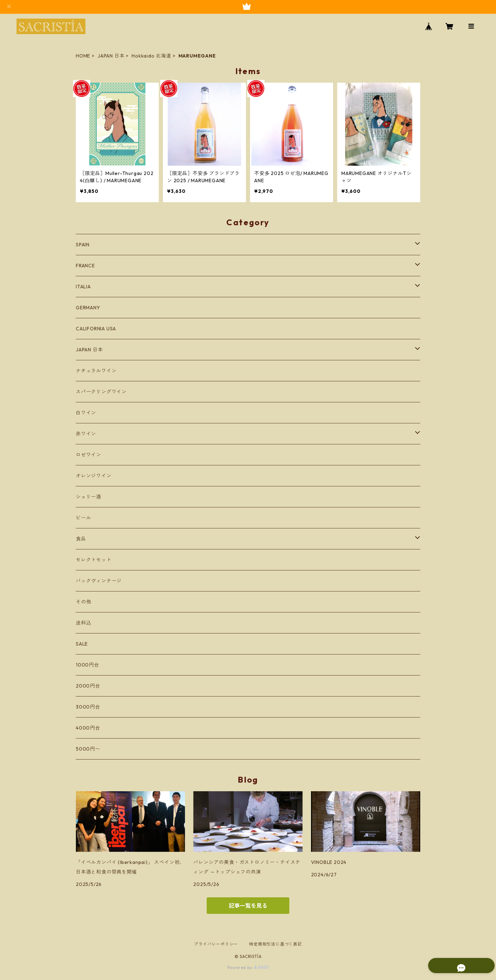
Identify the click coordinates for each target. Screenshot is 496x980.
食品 (81, 539)
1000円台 (87, 665)
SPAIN (83, 245)
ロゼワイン (89, 455)
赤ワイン (86, 434)
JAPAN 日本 (111, 56)
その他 (83, 602)
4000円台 (88, 728)
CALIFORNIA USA (96, 329)
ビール (83, 518)
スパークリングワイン (101, 392)
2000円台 (88, 686)
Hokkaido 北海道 (151, 56)
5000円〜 (88, 749)
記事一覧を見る (248, 906)
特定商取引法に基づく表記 (276, 944)
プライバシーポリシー (216, 944)
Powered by (248, 967)
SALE (82, 644)
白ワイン (86, 413)
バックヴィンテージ (99, 581)
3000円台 (88, 707)
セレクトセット (94, 560)
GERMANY (88, 308)
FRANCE (85, 266)
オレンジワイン (94, 476)
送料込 (83, 623)
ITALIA (83, 287)
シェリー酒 (89, 497)
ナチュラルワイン (96, 371)
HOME (83, 56)
